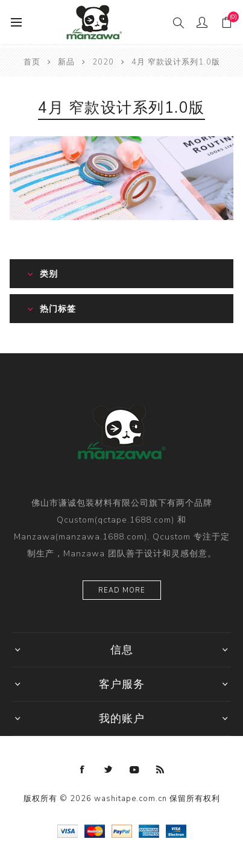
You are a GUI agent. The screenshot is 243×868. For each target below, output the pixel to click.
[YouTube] (134, 770)
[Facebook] (83, 770)
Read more (122, 590)
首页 (32, 62)
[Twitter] (109, 770)
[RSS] (160, 770)
